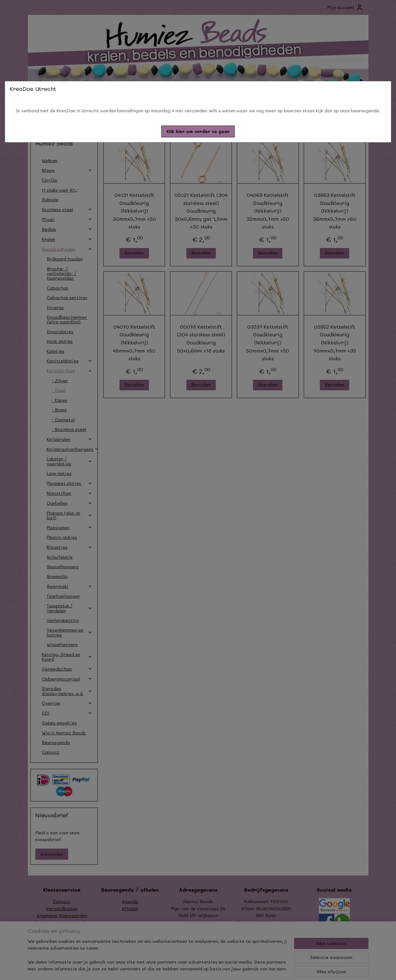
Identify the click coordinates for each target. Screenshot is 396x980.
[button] (198, 131)
